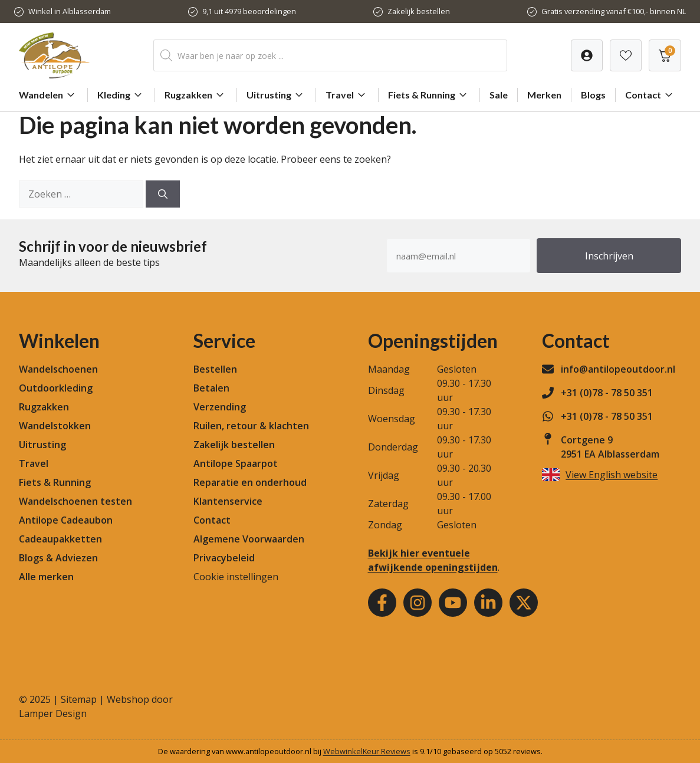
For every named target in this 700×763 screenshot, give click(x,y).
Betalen (211, 388)
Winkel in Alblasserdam (70, 11)
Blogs (593, 95)
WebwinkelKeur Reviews (367, 751)
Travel (347, 95)
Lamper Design (53, 713)
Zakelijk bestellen (419, 11)
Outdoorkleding (56, 388)
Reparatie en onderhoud (250, 482)
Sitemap (79, 699)
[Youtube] (453, 603)
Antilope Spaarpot (236, 463)
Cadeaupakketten (60, 539)
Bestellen (215, 369)
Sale (499, 95)
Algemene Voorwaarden (249, 539)
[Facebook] (382, 603)
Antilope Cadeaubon (66, 520)
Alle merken (46, 577)
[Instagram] (418, 603)
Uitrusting (276, 95)
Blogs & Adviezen (58, 558)
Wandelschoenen (58, 369)
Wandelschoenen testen (75, 501)
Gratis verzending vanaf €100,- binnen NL (614, 11)
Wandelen (48, 95)
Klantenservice (228, 501)
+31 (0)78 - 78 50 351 (607, 393)
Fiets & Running (429, 95)
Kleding (121, 95)
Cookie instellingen (236, 577)
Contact (650, 95)
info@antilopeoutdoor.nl (618, 369)
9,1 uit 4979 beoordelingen (249, 11)
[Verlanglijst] (587, 55)
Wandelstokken (55, 426)
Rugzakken (196, 95)
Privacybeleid (224, 558)
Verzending (220, 407)
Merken (544, 95)
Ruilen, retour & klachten (251, 426)
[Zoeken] (163, 194)
